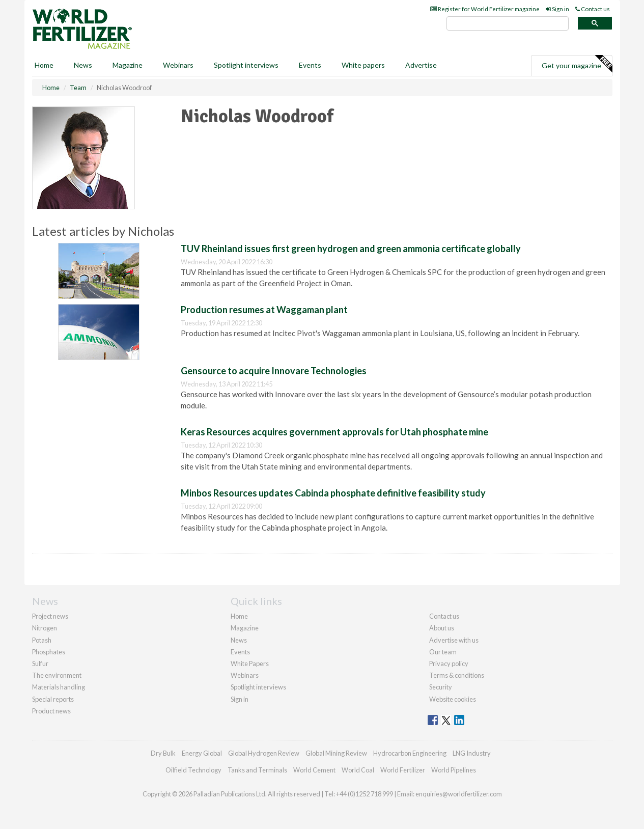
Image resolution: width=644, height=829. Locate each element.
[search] (508, 24)
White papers (363, 65)
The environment (57, 675)
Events (310, 65)
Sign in (557, 9)
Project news (50, 616)
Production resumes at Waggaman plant (264, 310)
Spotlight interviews (246, 65)
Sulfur (40, 664)
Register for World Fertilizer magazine (485, 9)
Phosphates (49, 652)
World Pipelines (454, 770)
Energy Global (202, 753)
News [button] (83, 65)
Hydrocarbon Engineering (410, 753)
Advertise (421, 65)
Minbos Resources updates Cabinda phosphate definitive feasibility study (333, 493)
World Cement (314, 770)
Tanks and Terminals (257, 770)
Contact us (593, 9)
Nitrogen (45, 628)
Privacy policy (449, 664)
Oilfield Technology (193, 770)
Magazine (128, 65)
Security (441, 687)
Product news (51, 711)
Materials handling (59, 687)
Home (44, 65)
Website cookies (453, 699)
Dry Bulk (163, 753)
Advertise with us (454, 640)
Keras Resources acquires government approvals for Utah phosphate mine (334, 432)
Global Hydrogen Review (264, 753)
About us (442, 628)
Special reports (53, 699)
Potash (42, 640)
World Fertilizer (403, 770)
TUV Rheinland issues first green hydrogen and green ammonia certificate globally (351, 248)
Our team (443, 652)
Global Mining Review (336, 753)
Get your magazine (577, 64)
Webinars (178, 65)
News (239, 640)
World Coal (358, 770)
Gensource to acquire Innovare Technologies (274, 371)
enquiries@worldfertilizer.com (459, 794)
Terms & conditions (457, 675)
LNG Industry (472, 753)
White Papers (250, 664)
